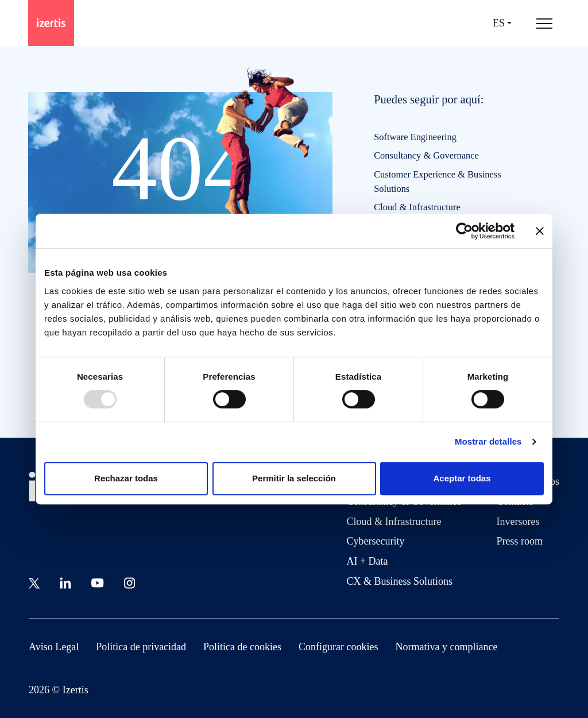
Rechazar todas (126, 478)
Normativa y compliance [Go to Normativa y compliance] (447, 647)
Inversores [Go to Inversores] (518, 522)
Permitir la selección (294, 478)
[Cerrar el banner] (540, 231)
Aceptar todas (462, 478)
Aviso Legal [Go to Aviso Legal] (54, 647)
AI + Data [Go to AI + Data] (367, 561)
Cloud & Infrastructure (417, 207)
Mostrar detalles (488, 441)
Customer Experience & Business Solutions (437, 182)
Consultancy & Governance (426, 155)
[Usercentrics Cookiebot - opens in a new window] (464, 231)
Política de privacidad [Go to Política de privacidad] (141, 647)
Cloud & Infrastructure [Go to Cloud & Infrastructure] (394, 522)
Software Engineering (415, 137)
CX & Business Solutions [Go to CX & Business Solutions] (399, 581)
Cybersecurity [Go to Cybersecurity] (375, 541)
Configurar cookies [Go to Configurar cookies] (338, 647)
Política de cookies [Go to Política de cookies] (242, 647)
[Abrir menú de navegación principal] (544, 23)
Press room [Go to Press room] (520, 541)
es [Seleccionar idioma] (499, 23)
